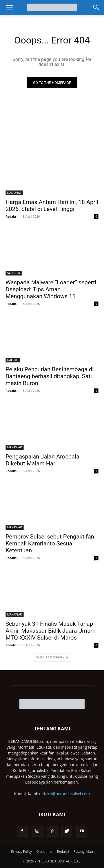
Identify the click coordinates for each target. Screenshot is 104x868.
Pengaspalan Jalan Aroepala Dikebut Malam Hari (42, 460)
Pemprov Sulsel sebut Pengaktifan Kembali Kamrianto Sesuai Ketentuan (50, 544)
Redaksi (12, 216)
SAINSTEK (14, 273)
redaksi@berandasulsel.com (64, 794)
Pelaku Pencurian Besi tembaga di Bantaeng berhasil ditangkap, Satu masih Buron (50, 376)
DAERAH (13, 360)
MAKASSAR (15, 447)
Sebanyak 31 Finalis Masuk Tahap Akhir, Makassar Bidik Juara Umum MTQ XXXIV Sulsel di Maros (50, 631)
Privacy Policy (21, 852)
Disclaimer (45, 852)
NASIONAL (14, 193)
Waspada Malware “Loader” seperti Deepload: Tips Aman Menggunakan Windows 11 (51, 289)
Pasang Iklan (83, 852)
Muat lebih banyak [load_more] (52, 657)
